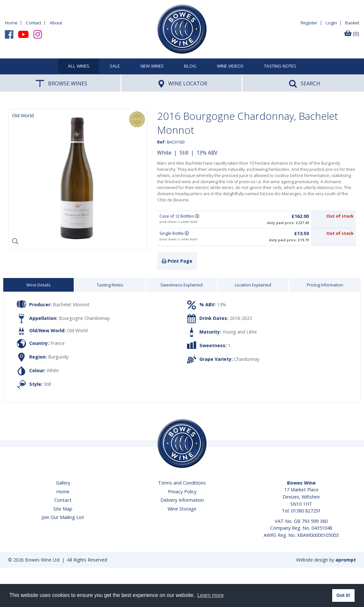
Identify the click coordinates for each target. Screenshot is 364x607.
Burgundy (58, 357)
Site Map (63, 509)
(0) (352, 34)
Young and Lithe (240, 332)
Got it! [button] (343, 595)
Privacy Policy (182, 492)
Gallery (63, 483)
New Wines (152, 66)
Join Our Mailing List (63, 517)
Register (309, 23)
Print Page (177, 261)
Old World (77, 330)
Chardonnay (247, 359)
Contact (33, 23)
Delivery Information (182, 500)
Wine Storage (182, 509)
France (57, 343)
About (56, 23)
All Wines (79, 66)
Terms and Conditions (182, 483)
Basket (352, 23)
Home (11, 23)
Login (331, 23)
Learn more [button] (210, 595)
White (164, 153)
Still (184, 153)
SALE (115, 66)
